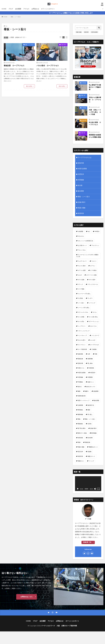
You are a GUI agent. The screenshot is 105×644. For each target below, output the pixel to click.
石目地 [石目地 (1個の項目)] (89, 424)
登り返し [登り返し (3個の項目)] (90, 415)
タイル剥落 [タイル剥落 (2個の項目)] (81, 317)
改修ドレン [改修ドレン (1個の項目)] (91, 382)
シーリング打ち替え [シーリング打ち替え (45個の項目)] (84, 308)
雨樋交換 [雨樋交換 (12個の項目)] (87, 442)
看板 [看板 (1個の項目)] (79, 419)
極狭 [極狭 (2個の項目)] (79, 391)
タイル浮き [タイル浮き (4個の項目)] (81, 322)
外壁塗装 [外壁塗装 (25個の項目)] (91, 368)
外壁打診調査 (94, 32)
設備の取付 (64, 45)
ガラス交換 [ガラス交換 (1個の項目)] (81, 280)
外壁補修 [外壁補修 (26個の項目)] (80, 377)
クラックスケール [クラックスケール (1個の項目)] (93, 284)
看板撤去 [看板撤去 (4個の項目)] (80, 424)
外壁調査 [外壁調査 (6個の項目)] (90, 377)
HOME (4, 9)
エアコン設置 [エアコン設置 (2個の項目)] (82, 270)
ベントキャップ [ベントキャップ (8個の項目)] (82, 336)
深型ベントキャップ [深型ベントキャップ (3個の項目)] (84, 401)
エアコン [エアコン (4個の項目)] (93, 266)
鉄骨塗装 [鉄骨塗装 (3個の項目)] (80, 438)
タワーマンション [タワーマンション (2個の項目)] (94, 322)
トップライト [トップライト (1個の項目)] (82, 326)
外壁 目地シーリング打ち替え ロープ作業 (95, 112)
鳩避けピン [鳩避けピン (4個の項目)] (81, 461)
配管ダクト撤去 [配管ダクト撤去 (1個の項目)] (82, 433)
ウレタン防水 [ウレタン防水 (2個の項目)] (82, 266)
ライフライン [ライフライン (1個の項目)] (82, 345)
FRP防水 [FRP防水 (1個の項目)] (97, 232)
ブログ (11, 9)
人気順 (12, 37)
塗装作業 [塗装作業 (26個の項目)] (80, 363)
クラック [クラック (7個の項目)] (80, 284)
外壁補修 (84, 83)
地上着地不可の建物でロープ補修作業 (95, 87)
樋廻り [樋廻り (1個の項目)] (87, 391)
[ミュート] (95, 489)
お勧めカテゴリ (20, 37)
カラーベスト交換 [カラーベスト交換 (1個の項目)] (91, 275)
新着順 (6, 37)
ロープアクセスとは (85, 158)
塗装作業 (86, 32)
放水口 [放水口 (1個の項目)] (80, 387)
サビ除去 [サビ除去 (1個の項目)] (80, 298)
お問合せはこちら (27, 597)
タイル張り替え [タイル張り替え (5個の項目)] (93, 317)
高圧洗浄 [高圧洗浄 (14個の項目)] (80, 452)
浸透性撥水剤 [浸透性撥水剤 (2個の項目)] (82, 396)
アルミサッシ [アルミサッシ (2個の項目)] (95, 245)
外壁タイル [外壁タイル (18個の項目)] (81, 368)
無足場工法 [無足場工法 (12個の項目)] (91, 405)
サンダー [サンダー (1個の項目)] (90, 298)
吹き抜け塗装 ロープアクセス (95, 124)
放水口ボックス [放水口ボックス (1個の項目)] (91, 387)
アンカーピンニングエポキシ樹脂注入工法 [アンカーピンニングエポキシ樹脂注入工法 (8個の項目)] (87, 256)
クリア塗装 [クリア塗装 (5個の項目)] (81, 289)
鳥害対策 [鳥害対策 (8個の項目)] (80, 456)
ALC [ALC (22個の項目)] (89, 232)
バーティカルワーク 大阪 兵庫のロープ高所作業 (59, 626)
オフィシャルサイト (48, 9)
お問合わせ (35, 9)
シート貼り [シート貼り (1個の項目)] (81, 303)
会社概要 (18, 9)
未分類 (80, 186)
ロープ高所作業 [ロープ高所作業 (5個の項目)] (82, 349)
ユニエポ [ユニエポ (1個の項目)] (93, 340)
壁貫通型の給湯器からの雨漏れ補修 (95, 136)
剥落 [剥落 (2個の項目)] (96, 354)
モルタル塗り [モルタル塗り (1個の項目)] (82, 340)
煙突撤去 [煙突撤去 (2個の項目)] (80, 410)
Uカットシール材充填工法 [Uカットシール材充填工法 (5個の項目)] (85, 241)
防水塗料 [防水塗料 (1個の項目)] (90, 438)
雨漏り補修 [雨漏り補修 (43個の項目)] (81, 447)
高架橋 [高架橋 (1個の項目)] (89, 452)
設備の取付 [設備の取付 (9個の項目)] (93, 428)
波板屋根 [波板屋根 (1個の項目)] (96, 391)
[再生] (78, 489)
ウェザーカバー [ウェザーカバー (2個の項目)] (82, 261)
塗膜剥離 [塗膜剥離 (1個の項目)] (90, 359)
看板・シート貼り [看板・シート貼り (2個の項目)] (90, 419)
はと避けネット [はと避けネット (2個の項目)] (82, 245)
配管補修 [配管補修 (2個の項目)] (94, 433)
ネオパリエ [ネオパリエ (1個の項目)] (93, 326)
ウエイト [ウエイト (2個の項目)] (94, 261)
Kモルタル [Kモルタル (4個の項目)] (81, 236)
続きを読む (29, 86)
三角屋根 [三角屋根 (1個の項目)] (94, 349)
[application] (88, 484)
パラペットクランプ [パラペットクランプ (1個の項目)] (84, 331)
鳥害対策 (81, 214)
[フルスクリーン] (99, 489)
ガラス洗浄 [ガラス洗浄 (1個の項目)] (92, 280)
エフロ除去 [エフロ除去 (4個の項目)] (93, 270)
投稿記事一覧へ (88, 542)
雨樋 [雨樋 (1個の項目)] (79, 442)
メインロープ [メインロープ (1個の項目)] (95, 336)
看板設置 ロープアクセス (14, 65)
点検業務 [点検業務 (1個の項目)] (80, 405)
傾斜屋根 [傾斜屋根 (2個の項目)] (80, 354)
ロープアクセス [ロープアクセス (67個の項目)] (95, 345)
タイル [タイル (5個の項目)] (95, 312)
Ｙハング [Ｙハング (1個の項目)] (91, 461)
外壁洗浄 (81, 174)
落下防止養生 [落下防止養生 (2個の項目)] (82, 428)
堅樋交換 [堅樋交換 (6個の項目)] (80, 359)
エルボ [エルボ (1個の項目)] (80, 275)
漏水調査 (81, 191)
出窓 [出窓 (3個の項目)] (89, 354)
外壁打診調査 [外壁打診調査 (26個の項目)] (82, 373)
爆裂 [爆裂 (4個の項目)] (89, 410)
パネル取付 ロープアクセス (48, 65)
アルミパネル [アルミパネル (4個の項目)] (82, 250)
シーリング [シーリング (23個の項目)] (92, 303)
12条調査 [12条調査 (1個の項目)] (80, 232)
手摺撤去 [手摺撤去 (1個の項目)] (80, 382)
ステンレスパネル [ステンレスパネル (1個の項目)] (83, 312)
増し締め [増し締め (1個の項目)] (90, 363)
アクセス (26, 9)
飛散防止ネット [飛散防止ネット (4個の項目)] (93, 447)
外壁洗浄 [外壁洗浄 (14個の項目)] (93, 373)
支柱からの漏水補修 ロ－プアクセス (95, 100)
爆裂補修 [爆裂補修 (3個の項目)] (80, 415)
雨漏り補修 (79, 32)
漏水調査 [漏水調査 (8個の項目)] (97, 401)
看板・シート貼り (16, 17)
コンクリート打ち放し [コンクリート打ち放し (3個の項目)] (84, 294)
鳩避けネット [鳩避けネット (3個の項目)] (91, 456)
